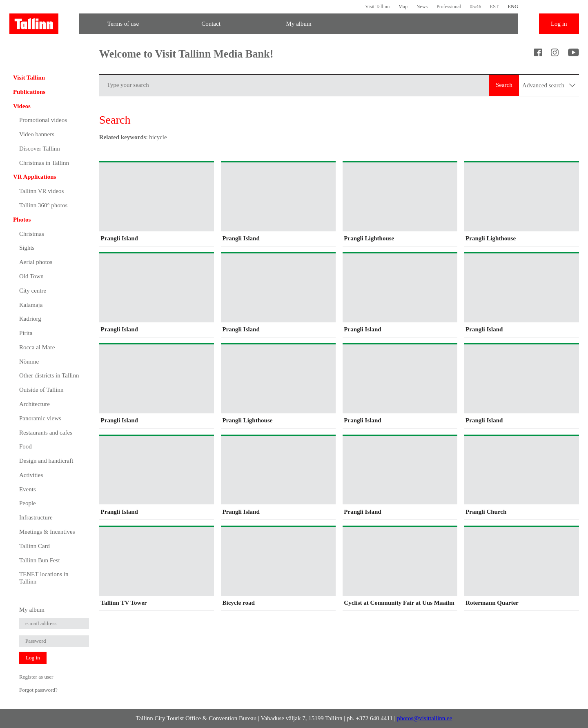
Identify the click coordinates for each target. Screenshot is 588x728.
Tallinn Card (35, 546)
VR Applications (35, 177)
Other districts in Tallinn (49, 375)
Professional (449, 7)
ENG (513, 7)
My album (299, 24)
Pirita (26, 333)
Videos (22, 106)
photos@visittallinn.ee (424, 718)
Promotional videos (43, 120)
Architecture (35, 404)
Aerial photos (36, 262)
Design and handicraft (46, 461)
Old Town (31, 276)
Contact (211, 24)
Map (403, 7)
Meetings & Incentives (47, 532)
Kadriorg (30, 319)
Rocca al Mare (37, 347)
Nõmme (29, 362)
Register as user (36, 677)
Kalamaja (31, 305)
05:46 (476, 7)
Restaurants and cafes (46, 433)
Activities (31, 475)
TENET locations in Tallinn (44, 578)
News (422, 7)
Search (504, 85)
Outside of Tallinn (41, 390)
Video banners (37, 134)
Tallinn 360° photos (43, 205)
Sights (27, 248)
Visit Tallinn (377, 7)
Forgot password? (38, 690)
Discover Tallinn (40, 149)
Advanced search (549, 85)
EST (494, 7)
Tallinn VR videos (42, 191)
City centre (33, 291)
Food (26, 446)
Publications (29, 92)
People (28, 503)
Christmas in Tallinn (44, 163)
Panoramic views (40, 418)
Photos (22, 220)
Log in (559, 24)
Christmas (32, 234)
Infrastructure (36, 517)
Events (28, 489)
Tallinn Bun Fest (40, 560)
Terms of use (123, 24)
